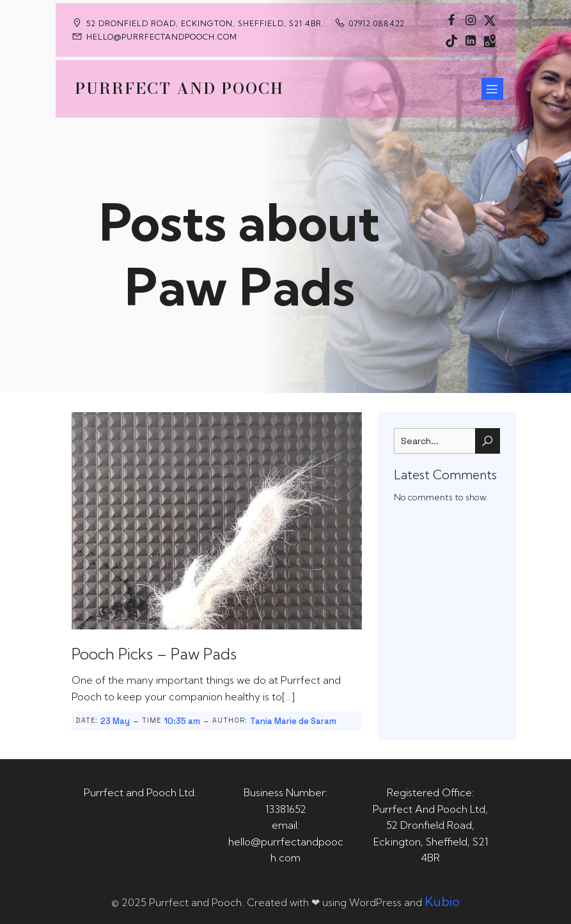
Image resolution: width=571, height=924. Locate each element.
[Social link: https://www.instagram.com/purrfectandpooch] (471, 20)
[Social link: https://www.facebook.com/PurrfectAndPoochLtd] (451, 20)
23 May (115, 721)
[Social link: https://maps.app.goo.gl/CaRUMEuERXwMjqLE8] (490, 40)
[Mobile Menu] (492, 89)
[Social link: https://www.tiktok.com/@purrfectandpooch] (451, 40)
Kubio (442, 901)
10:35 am (182, 721)
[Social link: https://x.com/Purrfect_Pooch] (490, 20)
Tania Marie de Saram (293, 721)
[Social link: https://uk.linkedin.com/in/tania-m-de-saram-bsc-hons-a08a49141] (471, 40)
